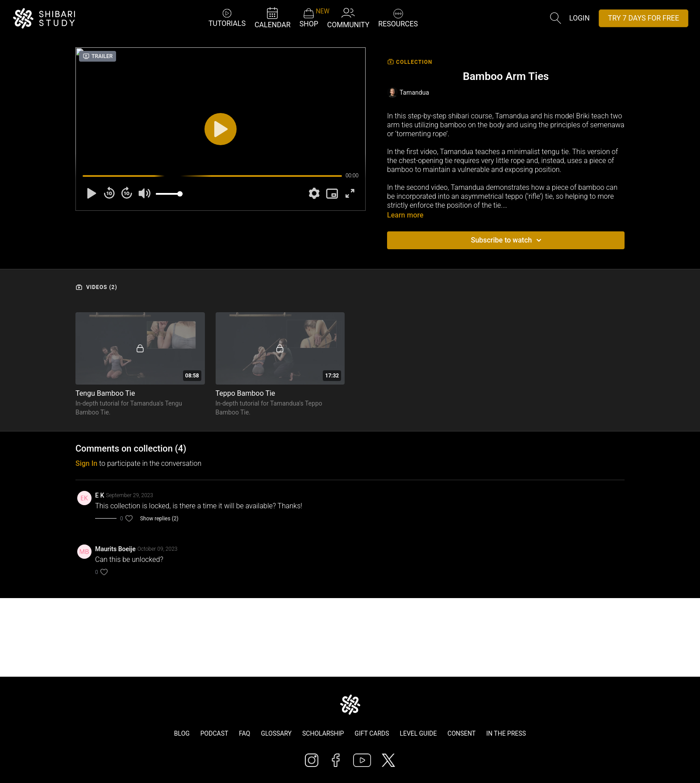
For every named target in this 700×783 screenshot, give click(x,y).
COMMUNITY (348, 18)
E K (100, 495)
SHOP (309, 18)
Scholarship (323, 733)
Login (579, 18)
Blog (182, 733)
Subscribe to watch (508, 240)
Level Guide (418, 733)
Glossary (276, 733)
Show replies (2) (159, 519)
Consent (461, 733)
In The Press (506, 733)
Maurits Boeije (115, 549)
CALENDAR (273, 18)
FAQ (244, 733)
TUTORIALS (227, 18)
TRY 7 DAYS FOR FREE (644, 18)
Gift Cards (372, 733)
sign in (86, 463)
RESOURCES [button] (398, 17)
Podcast (215, 733)
